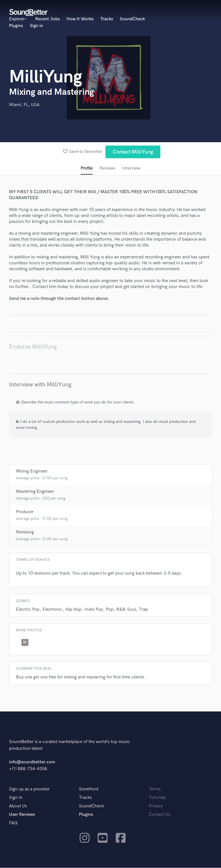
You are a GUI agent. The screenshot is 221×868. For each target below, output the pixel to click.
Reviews (107, 168)
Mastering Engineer (35, 492)
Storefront (89, 789)
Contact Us (160, 815)
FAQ (13, 823)
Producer (25, 512)
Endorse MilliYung (33, 347)
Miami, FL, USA (24, 105)
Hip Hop (73, 610)
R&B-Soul (126, 610)
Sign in (37, 26)
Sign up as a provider (29, 789)
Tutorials (157, 798)
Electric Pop (28, 610)
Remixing (25, 532)
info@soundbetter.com (32, 762)
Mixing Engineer (32, 472)
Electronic (52, 610)
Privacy (156, 806)
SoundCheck (132, 19)
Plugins (16, 26)
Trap (143, 610)
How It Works (80, 19)
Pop (110, 610)
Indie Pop (94, 610)
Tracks (107, 19)
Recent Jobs (47, 19)
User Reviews (22, 815)
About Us (18, 806)
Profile (87, 168)
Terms (155, 789)
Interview (131, 168)
